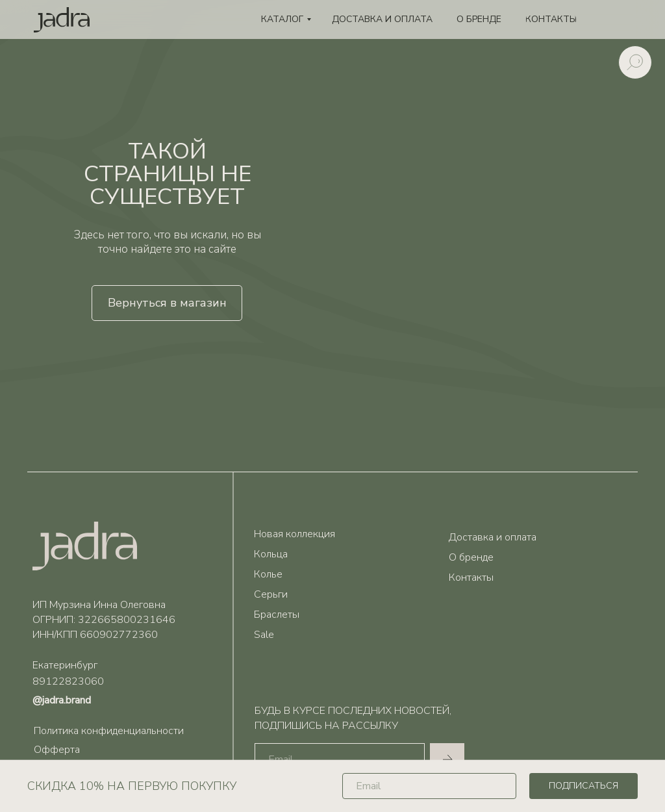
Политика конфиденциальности (109, 731)
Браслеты (277, 615)
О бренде (471, 557)
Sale (264, 635)
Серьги (271, 594)
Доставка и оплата (493, 537)
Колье (268, 574)
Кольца (271, 554)
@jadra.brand (62, 700)
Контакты (471, 577)
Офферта (57, 750)
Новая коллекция (295, 534)
